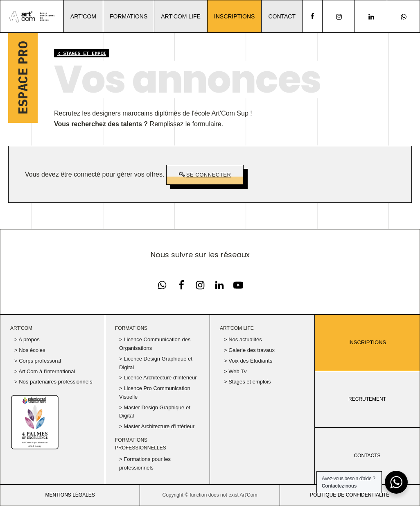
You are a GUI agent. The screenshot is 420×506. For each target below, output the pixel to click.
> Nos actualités (243, 339)
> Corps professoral (38, 361)
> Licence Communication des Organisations (155, 344)
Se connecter (209, 175)
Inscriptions (235, 16)
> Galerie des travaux (249, 350)
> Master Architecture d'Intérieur (157, 426)
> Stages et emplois (247, 382)
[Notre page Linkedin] (371, 17)
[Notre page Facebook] (162, 285)
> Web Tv (235, 371)
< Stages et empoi (82, 53)
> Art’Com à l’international (45, 371)
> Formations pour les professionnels (145, 463)
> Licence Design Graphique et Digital (156, 363)
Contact (282, 16)
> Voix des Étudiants (248, 361)
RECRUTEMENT (367, 399)
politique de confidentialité (350, 495)
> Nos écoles (30, 350)
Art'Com (83, 16)
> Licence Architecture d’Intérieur (158, 378)
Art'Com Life (181, 16)
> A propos (27, 339)
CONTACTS (367, 456)
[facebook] (312, 16)
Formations (129, 16)
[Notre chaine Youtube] (238, 285)
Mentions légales (70, 495)
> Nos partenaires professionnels (53, 382)
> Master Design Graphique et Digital (155, 412)
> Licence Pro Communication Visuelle (155, 393)
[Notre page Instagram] (339, 17)
